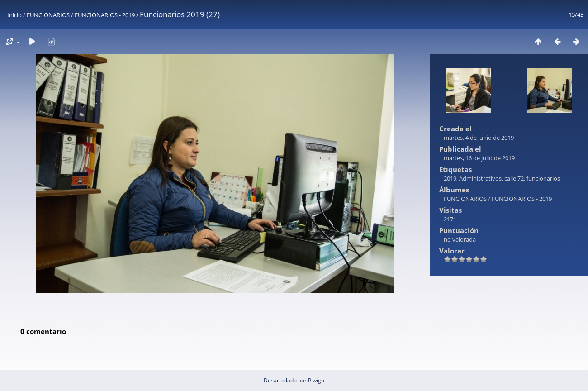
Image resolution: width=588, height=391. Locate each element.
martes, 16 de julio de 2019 (479, 158)
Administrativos (480, 178)
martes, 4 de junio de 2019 (479, 138)
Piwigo (316, 380)
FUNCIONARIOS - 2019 (105, 15)
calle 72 (514, 178)
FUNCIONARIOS (48, 15)
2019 (450, 178)
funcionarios (543, 178)
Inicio (14, 15)
